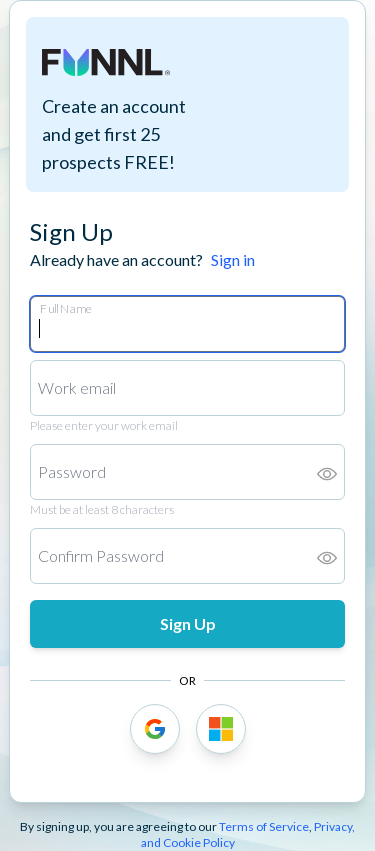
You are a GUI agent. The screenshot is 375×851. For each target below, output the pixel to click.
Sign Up (188, 623)
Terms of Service (264, 826)
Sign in (233, 259)
